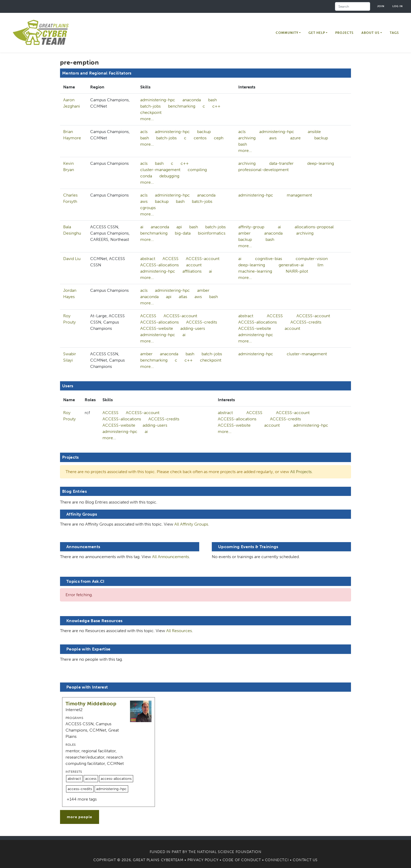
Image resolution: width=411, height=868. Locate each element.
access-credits (80, 789)
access (91, 779)
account (194, 265)
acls (144, 132)
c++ (216, 106)
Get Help (317, 33)
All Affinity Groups (191, 524)
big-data (183, 233)
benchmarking (182, 106)
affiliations (192, 271)
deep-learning (321, 163)
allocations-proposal (314, 227)
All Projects (301, 472)
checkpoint (151, 112)
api (179, 227)
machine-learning (255, 271)
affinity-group (251, 227)
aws (273, 138)
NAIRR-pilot (297, 271)
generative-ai (291, 265)
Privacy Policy (203, 860)
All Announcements (171, 557)
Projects (344, 33)
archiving (247, 138)
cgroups (148, 208)
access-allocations (116, 779)
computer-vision (312, 259)
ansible (314, 132)
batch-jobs (150, 106)
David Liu (72, 259)
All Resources (179, 631)
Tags (394, 33)
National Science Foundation (229, 852)
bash (212, 100)
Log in (398, 6)
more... (147, 119)
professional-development (263, 170)
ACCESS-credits (202, 322)
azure (295, 138)
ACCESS (171, 259)
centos (200, 138)
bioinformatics (212, 233)
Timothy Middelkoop (91, 704)
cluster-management (160, 170)
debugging (169, 176)
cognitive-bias (269, 259)
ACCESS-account (203, 259)
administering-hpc (158, 100)
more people (80, 817)
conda (146, 176)
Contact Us (305, 860)
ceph (219, 138)
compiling (197, 170)
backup (204, 132)
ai (142, 227)
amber (244, 233)
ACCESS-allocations (159, 265)
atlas (183, 297)
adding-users (193, 328)
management (299, 195)
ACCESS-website (157, 328)
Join (381, 6)
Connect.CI (277, 860)
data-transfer (281, 163)
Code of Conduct (242, 860)
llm (320, 265)
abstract (148, 259)
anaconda (192, 100)
